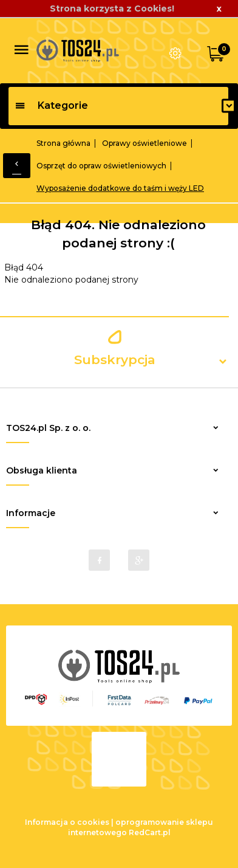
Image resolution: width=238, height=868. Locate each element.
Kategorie (51, 105)
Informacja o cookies (67, 822)
